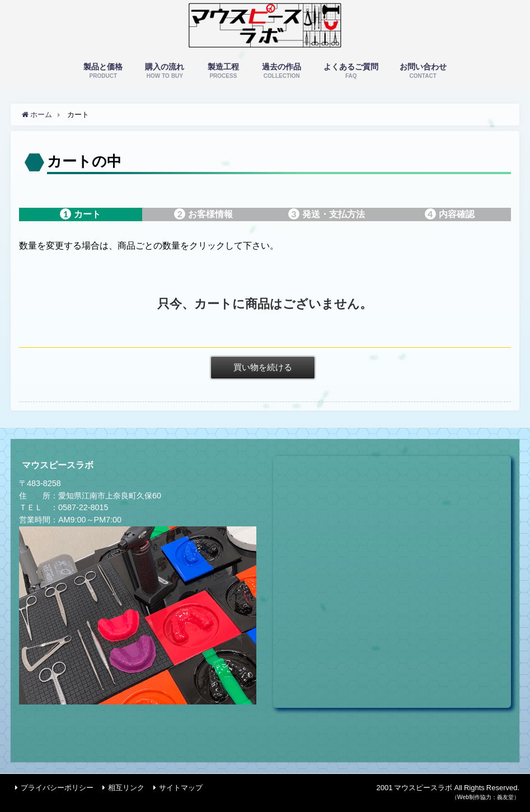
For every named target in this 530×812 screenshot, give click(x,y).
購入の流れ (165, 71)
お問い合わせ (423, 71)
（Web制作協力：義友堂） (486, 797)
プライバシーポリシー (57, 788)
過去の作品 (282, 71)
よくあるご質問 (351, 71)
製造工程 (223, 71)
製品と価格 (103, 71)
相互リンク (126, 788)
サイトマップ (181, 788)
